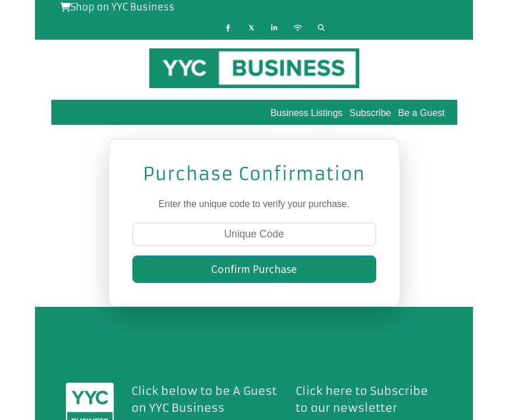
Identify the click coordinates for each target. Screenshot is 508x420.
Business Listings (307, 113)
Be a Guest (421, 113)
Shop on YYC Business (118, 7)
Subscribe (370, 113)
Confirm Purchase (254, 269)
